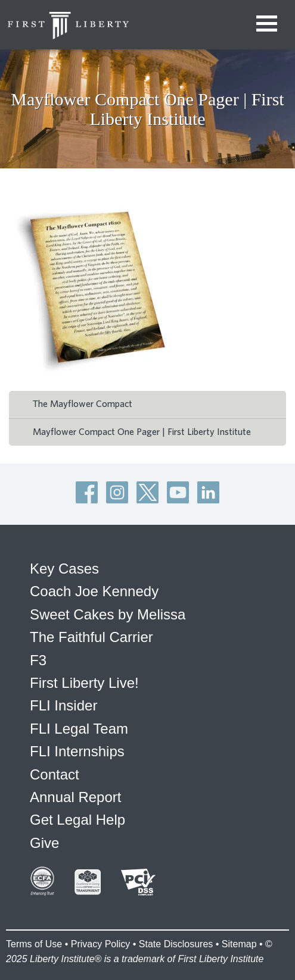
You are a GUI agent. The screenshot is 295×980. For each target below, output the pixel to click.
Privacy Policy (101, 944)
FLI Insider (63, 705)
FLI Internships (77, 751)
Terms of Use (34, 944)
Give (44, 843)
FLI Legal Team (79, 729)
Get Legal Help (77, 820)
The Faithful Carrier (91, 637)
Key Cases (64, 569)
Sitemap (239, 944)
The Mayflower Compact (83, 404)
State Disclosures (176, 944)
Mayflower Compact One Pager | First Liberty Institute (142, 432)
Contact (55, 774)
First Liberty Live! (84, 683)
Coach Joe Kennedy (94, 591)
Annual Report (75, 797)
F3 (38, 660)
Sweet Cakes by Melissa (108, 614)
